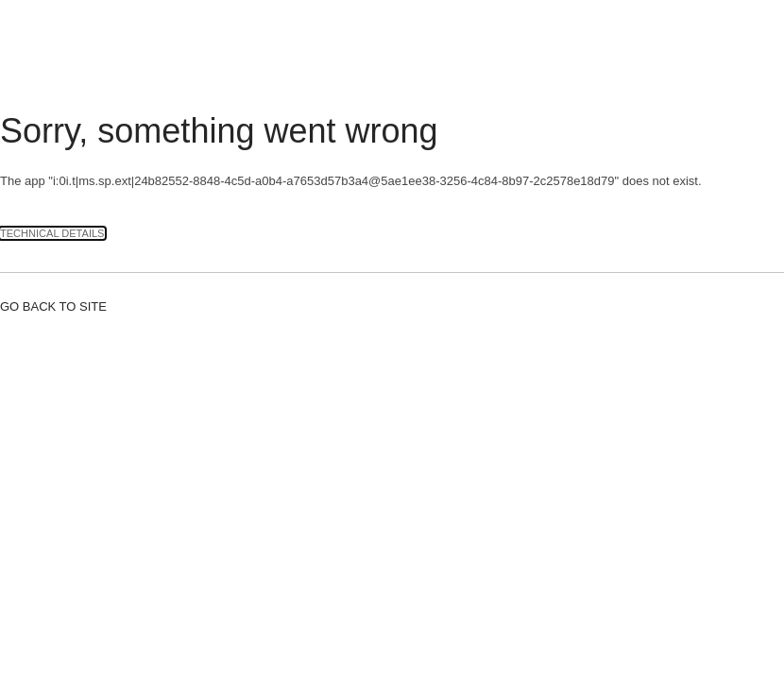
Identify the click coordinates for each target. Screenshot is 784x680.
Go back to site (53, 306)
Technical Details (52, 233)
